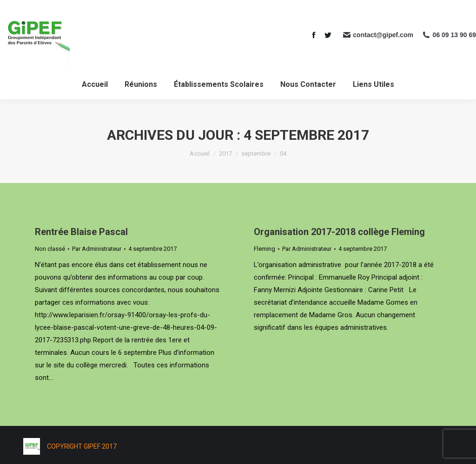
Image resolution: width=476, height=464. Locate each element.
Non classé (50, 249)
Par (97, 249)
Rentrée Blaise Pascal (81, 232)
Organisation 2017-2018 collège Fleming (339, 232)
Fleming (264, 249)
